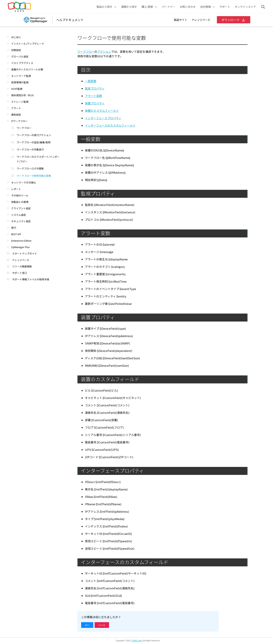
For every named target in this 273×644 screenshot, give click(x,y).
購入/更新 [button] (147, 7)
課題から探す (129, 7)
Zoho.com (19, 7)
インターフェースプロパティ (103, 118)
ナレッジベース (201, 20)
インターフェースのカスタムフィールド (110, 125)
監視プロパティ (95, 88)
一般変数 (91, 81)
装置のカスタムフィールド (102, 111)
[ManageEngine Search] (263, 7)
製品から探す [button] (104, 7)
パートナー (169, 7)
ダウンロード (234, 20)
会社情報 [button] (206, 7)
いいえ (102, 625)
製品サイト (180, 20)
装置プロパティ (95, 103)
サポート (225, 7)
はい (87, 625)
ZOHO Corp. (137, 640)
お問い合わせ (188, 7)
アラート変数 (93, 96)
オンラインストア (245, 7)
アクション (104, 52)
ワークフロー (86, 52)
